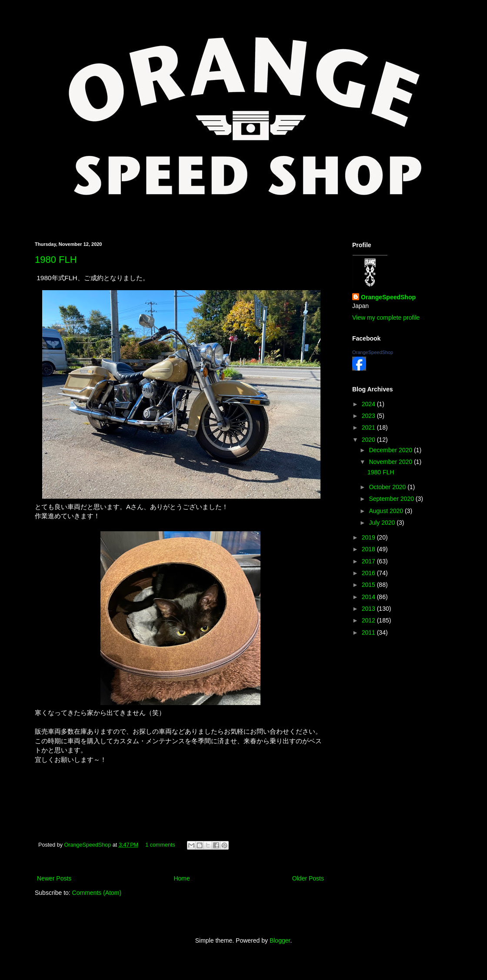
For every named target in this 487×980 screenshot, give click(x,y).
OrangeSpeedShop (88, 845)
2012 (369, 620)
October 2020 (388, 487)
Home (182, 878)
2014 (369, 597)
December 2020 (391, 450)
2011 (369, 632)
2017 (369, 561)
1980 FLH (56, 260)
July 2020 (383, 523)
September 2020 (392, 499)
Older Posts (308, 878)
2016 (369, 573)
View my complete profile (386, 318)
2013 (369, 609)
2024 (369, 404)
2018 (369, 549)
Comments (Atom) (97, 893)
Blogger (280, 940)
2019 (369, 537)
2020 (369, 440)
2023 (369, 416)
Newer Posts (54, 878)
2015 (369, 585)
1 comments (160, 845)
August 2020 (387, 511)
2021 (369, 427)
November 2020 (391, 462)
